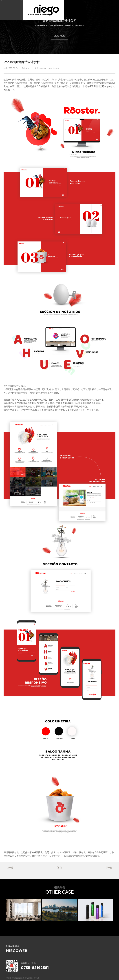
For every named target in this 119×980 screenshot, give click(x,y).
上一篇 (10, 867)
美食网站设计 (19, 79)
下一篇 (109, 867)
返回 (59, 867)
